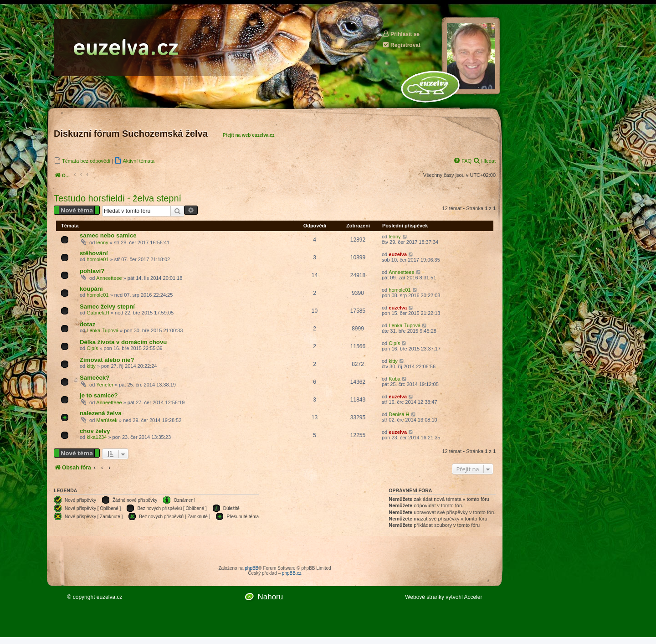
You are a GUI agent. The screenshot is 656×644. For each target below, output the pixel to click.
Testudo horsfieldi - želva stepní (118, 198)
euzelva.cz (110, 597)
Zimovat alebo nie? (107, 360)
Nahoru (270, 597)
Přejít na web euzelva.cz (249, 135)
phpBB (251, 568)
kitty (91, 366)
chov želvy (95, 431)
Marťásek (107, 420)
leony (102, 242)
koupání (91, 289)
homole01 (97, 259)
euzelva (398, 254)
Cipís (92, 348)
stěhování (94, 253)
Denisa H (399, 414)
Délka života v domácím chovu (123, 342)
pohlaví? (92, 271)
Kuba (395, 379)
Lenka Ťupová (102, 330)
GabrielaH (98, 313)
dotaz (87, 324)
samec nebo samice (108, 235)
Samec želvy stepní (107, 307)
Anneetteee (109, 278)
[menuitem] (82, 161)
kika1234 (97, 437)
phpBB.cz (292, 573)
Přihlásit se (401, 34)
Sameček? (95, 378)
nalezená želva (101, 413)
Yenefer (105, 385)
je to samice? (99, 395)
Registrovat (401, 45)
